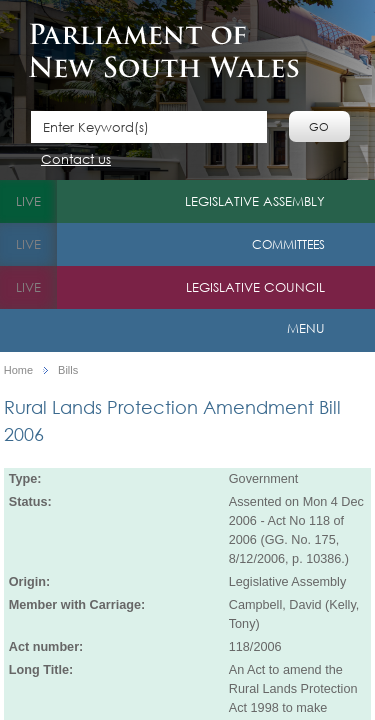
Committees (288, 244)
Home (18, 370)
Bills (68, 370)
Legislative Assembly (255, 201)
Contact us (76, 160)
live (28, 201)
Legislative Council (255, 287)
